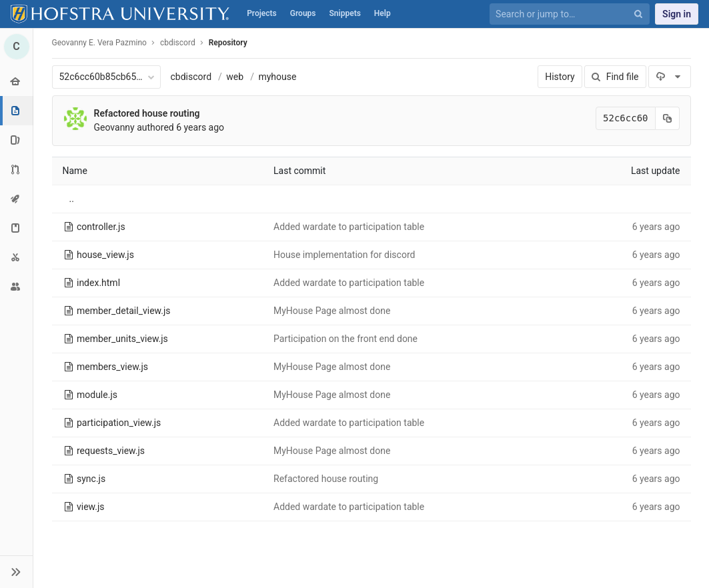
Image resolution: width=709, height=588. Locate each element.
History (560, 77)
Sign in (677, 14)
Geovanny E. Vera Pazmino (99, 43)
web (235, 77)
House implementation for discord (344, 255)
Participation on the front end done (345, 339)
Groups (303, 13)
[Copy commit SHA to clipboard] (668, 118)
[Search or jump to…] (562, 14)
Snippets (345, 13)
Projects (262, 13)
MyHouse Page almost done (332, 311)
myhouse (277, 77)
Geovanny (114, 127)
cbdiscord (191, 77)
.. (72, 199)
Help (383, 13)
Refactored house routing (147, 113)
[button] (16, 572)
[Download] (669, 77)
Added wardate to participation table (349, 227)
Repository (228, 43)
